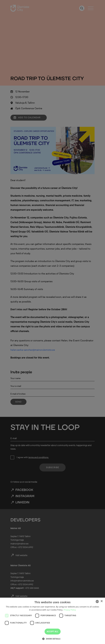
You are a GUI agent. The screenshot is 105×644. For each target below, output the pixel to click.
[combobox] (97, 602)
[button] (52, 639)
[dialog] (52, 621)
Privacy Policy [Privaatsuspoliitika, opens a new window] (70, 610)
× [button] (101, 601)
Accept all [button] (52, 631)
